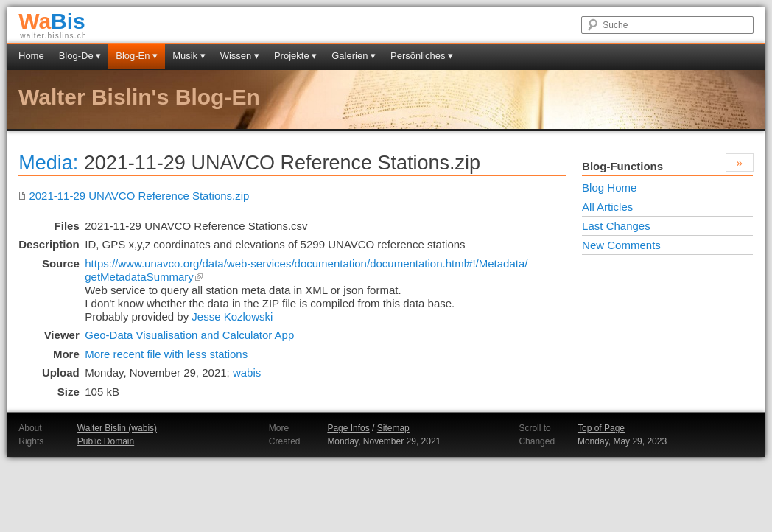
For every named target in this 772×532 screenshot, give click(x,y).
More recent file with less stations (166, 354)
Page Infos (348, 428)
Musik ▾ (189, 56)
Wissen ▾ (240, 56)
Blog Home (609, 188)
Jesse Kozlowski (232, 316)
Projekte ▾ (295, 56)
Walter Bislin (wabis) (117, 428)
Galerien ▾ (354, 56)
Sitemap (393, 428)
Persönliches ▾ (422, 56)
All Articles (607, 207)
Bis (52, 21)
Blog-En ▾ (137, 56)
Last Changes (616, 226)
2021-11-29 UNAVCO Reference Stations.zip (134, 196)
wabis (247, 372)
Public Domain (106, 441)
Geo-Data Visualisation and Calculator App (189, 335)
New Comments (621, 245)
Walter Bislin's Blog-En (139, 97)
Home (31, 56)
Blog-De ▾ (80, 56)
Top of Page (601, 428)
